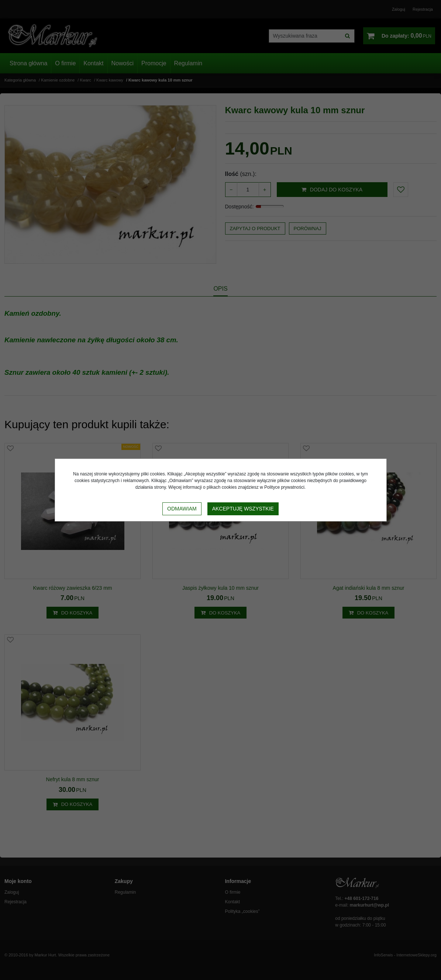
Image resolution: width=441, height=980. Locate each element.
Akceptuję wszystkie (243, 509)
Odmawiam (182, 509)
